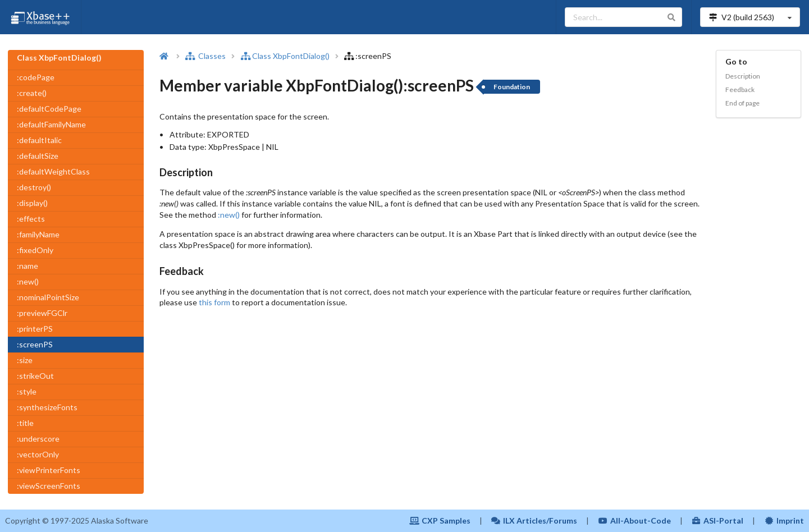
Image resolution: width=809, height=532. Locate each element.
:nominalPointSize (48, 297)
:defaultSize (38, 156)
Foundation (512, 87)
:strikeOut (35, 376)
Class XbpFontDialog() (285, 56)
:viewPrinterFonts (49, 470)
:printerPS (35, 329)
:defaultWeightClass (53, 171)
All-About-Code (634, 520)
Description (743, 76)
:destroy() (34, 187)
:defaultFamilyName (51, 124)
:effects (31, 219)
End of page (742, 103)
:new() (28, 281)
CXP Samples (440, 520)
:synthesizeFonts (47, 407)
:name (28, 266)
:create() (32, 93)
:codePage (36, 77)
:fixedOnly (35, 250)
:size (25, 360)
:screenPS (35, 344)
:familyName (38, 234)
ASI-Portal (718, 520)
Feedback (740, 90)
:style (27, 391)
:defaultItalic (39, 140)
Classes (205, 56)
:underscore (38, 439)
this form (214, 302)
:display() (32, 203)
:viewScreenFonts (49, 486)
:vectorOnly (38, 454)
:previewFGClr (42, 313)
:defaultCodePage (49, 109)
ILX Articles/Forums (534, 520)
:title (25, 423)
